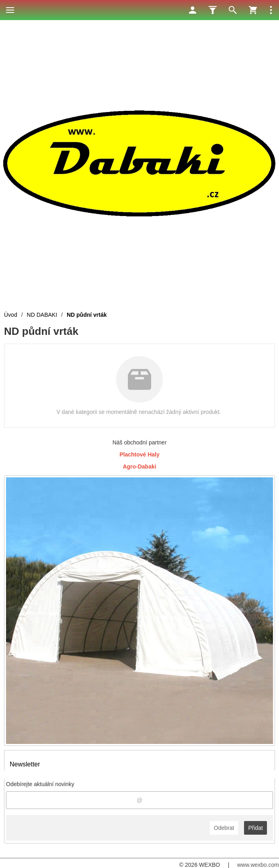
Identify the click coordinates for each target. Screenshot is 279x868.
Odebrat (224, 828)
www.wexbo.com (258, 865)
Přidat (255, 828)
